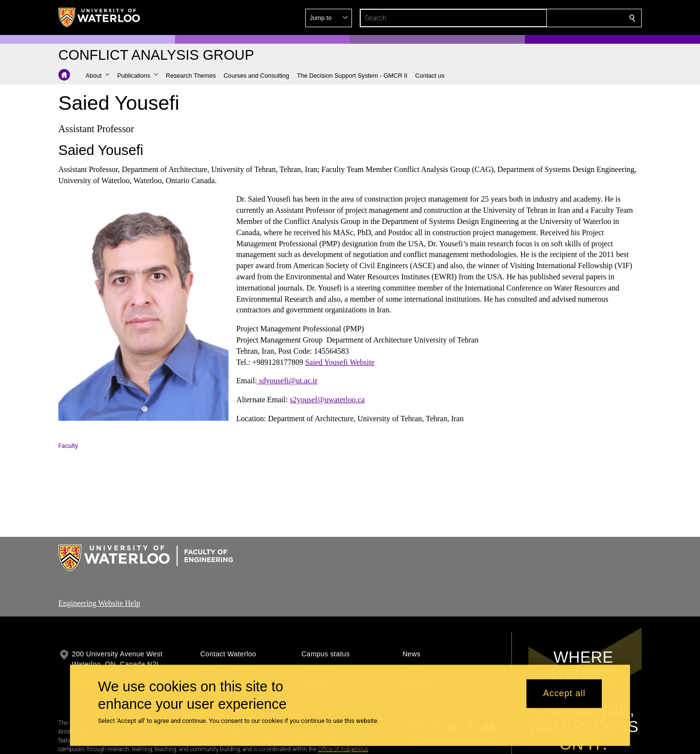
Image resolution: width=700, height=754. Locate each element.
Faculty (68, 446)
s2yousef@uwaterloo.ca (327, 400)
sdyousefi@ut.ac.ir (287, 381)
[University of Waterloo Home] (100, 17)
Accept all (564, 694)
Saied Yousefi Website (340, 362)
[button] (562, 18)
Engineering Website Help (99, 603)
